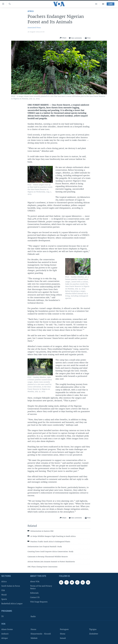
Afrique (5, 638)
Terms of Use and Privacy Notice (41, 587)
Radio (33, 616)
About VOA (35, 582)
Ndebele (34, 638)
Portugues (64, 629)
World (4, 595)
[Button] (63, 38)
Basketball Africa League (12, 604)
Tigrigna (93, 629)
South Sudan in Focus (11, 586)
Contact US (35, 597)
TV (2, 616)
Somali (63, 638)
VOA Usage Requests (39, 602)
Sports (4, 599)
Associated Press (34, 28)
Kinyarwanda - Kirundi (41, 634)
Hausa (33, 629)
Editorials (34, 593)
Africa (31, 11)
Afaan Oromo (7, 629)
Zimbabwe (94, 634)
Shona (63, 634)
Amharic (5, 634)
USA (3, 590)
